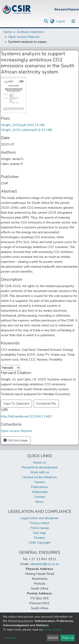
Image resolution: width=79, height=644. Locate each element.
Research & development (40, 467)
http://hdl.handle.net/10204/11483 (26, 416)
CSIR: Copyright (39, 543)
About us (39, 462)
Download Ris (46, 404)
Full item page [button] (16, 440)
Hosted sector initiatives (39, 477)
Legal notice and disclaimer (40, 518)
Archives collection (30, 32)
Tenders (39, 538)
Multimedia (40, 492)
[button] (52, 21)
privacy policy (53, 630)
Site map (39, 533)
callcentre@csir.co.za (44, 564)
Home (8, 32)
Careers (39, 482)
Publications (39, 487)
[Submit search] (46, 21)
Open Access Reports (24, 37)
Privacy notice (39, 523)
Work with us (40, 472)
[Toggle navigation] (73, 21)
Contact (40, 497)
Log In (61, 21)
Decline (53, 638)
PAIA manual (40, 528)
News (39, 502)
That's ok (67, 638)
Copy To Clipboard (16, 404)
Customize (10, 638)
